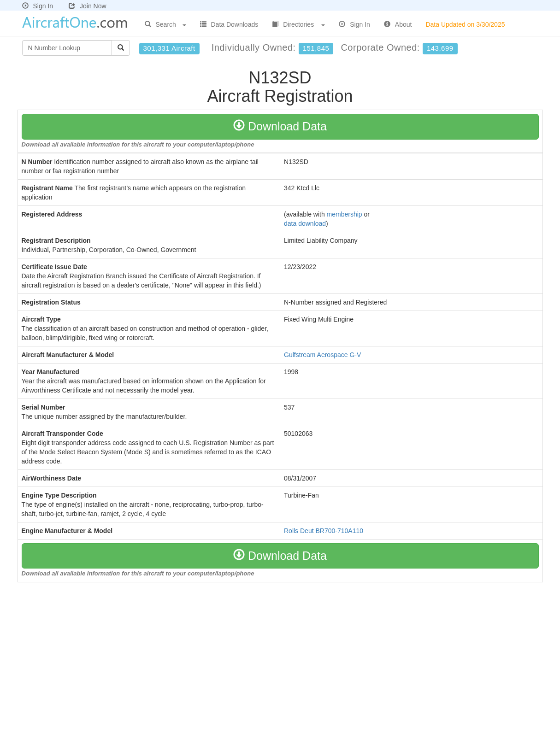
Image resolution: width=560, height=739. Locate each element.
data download (305, 223)
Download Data (280, 126)
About (398, 24)
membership (345, 214)
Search (165, 24)
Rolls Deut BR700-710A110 (324, 531)
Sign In (38, 6)
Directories (298, 24)
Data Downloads (229, 24)
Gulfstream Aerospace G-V (322, 355)
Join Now (88, 6)
